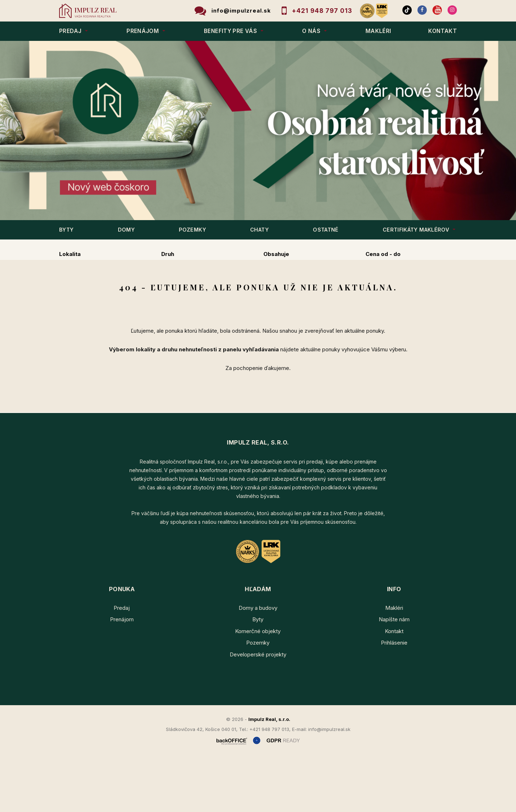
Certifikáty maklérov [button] (416, 230)
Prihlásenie (394, 697)
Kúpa (171, 292)
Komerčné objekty (258, 686)
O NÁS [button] (311, 31)
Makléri (394, 662)
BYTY (66, 230)
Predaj (82, 292)
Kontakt (394, 686)
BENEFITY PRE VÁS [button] (230, 31)
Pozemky (258, 697)
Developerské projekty (258, 709)
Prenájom (128, 292)
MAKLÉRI (378, 31)
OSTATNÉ (326, 230)
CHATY (259, 230)
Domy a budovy (258, 662)
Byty (258, 674)
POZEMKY (192, 230)
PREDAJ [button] (70, 31)
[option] (258, 130)
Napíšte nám (394, 674)
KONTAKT (443, 31)
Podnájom (215, 292)
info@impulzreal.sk (241, 11)
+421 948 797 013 (322, 11)
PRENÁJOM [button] (143, 31)
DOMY (126, 230)
